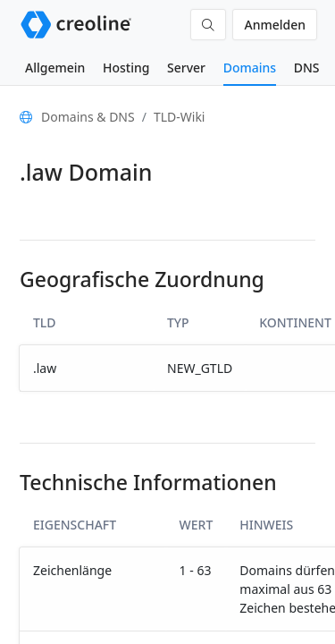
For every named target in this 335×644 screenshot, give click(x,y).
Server (186, 68)
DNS (307, 68)
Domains (250, 68)
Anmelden (275, 25)
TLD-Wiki (180, 117)
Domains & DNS (88, 117)
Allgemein (55, 68)
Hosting (126, 68)
